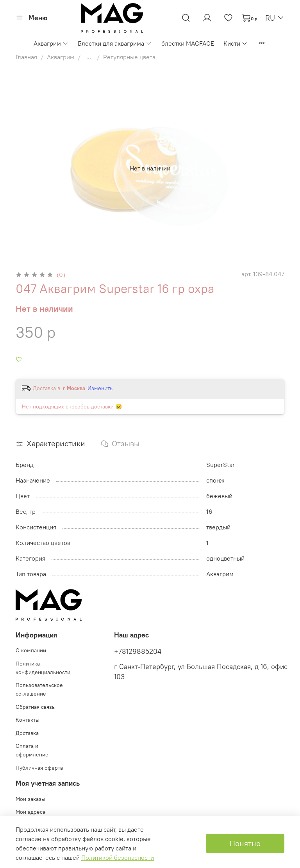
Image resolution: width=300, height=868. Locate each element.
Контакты (28, 720)
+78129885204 (138, 651)
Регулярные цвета (129, 57)
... (89, 57)
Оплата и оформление (32, 750)
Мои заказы (30, 799)
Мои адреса (30, 812)
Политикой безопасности (118, 857)
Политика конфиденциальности (43, 668)
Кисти (236, 43)
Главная (26, 57)
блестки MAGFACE (188, 43)
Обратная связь (35, 707)
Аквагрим (51, 43)
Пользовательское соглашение (39, 689)
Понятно (245, 843)
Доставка (27, 733)
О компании (31, 650)
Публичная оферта (39, 768)
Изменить (100, 388)
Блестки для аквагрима (115, 43)
